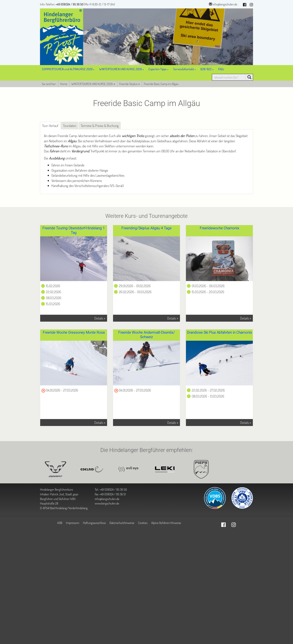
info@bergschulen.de (225, 4)
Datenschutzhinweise (122, 523)
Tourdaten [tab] (70, 126)
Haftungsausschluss (94, 523)
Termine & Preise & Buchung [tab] (100, 126)
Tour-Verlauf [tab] (50, 126)
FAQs (221, 69)
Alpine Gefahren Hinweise (166, 523)
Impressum (73, 523)
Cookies (143, 523)
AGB (60, 523)
